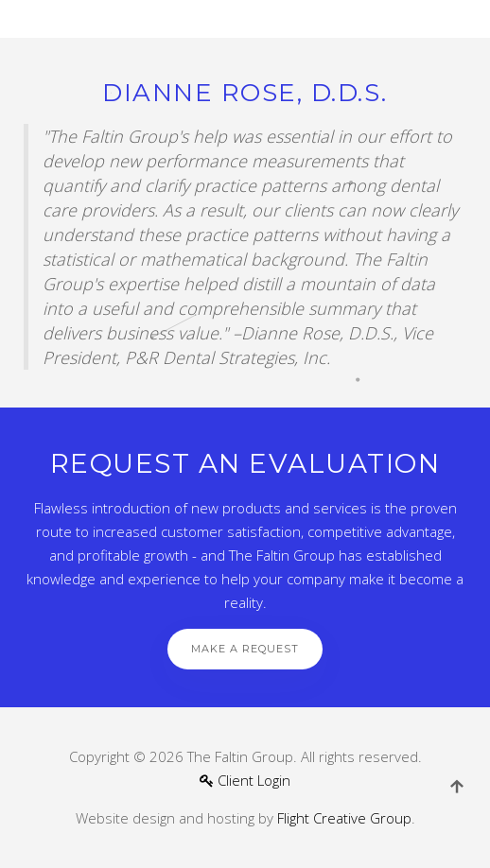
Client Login (245, 780)
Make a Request (245, 649)
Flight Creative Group (344, 818)
